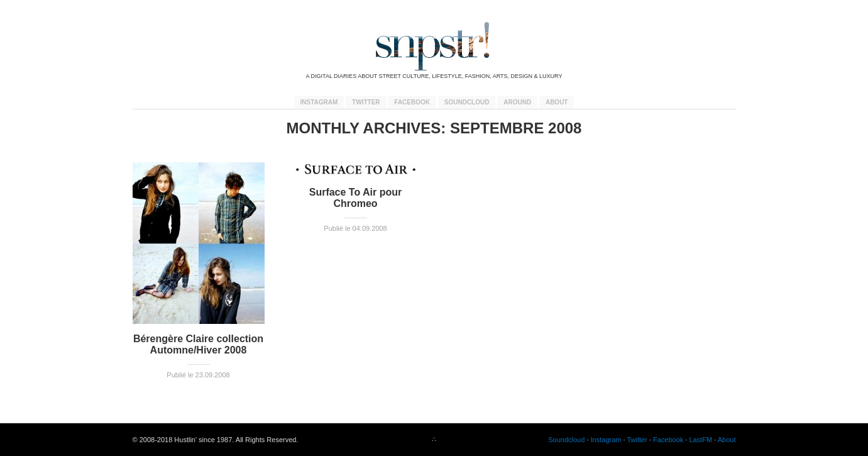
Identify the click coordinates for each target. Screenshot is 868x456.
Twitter (366, 102)
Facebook (412, 102)
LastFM (701, 440)
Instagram (319, 102)
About (557, 102)
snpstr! (434, 46)
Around (517, 102)
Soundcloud (467, 102)
